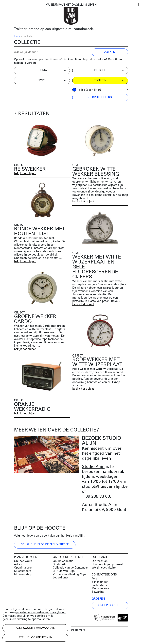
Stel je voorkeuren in (35, 638)
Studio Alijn (93, 467)
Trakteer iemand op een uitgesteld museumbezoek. (54, 29)
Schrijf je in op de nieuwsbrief (45, 545)
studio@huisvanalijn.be (105, 487)
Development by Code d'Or (32, 639)
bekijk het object (25, 174)
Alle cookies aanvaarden (35, 628)
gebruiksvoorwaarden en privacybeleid (41, 613)
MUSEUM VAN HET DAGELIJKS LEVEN (71, 5)
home (17, 36)
